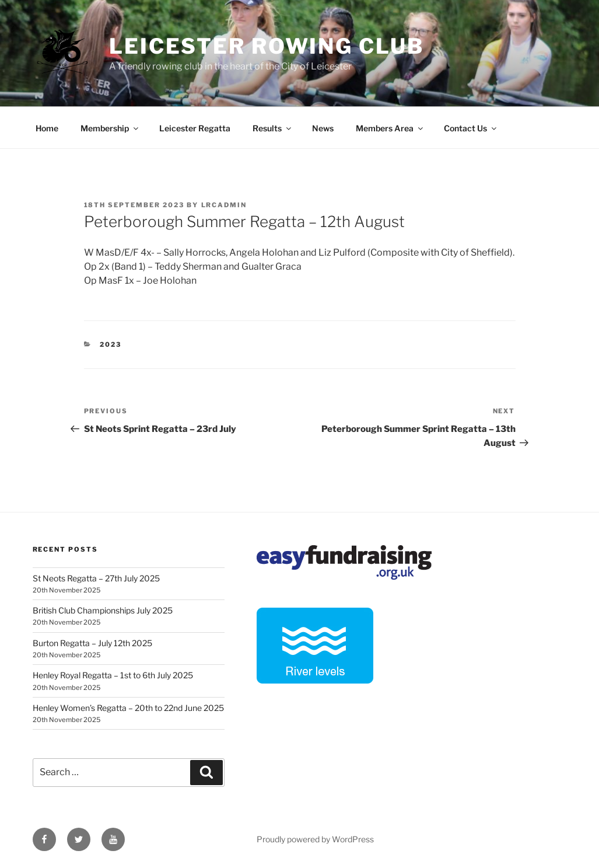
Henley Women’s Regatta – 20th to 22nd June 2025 (128, 708)
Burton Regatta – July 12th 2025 (92, 643)
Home (47, 128)
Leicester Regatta (195, 128)
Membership (110, 128)
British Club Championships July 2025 (103, 610)
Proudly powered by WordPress (315, 839)
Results (273, 128)
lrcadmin (224, 205)
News (323, 128)
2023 (111, 344)
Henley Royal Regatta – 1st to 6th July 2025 (113, 675)
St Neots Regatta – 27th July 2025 (96, 578)
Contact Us (471, 128)
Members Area (390, 128)
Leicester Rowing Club (266, 46)
